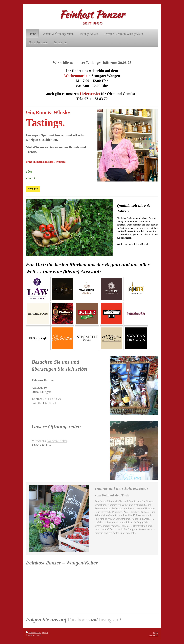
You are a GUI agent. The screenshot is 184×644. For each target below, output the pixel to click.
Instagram (109, 620)
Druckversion (33, 632)
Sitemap (45, 632)
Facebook (78, 620)
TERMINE (33, 189)
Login (156, 632)
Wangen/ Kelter (57, 441)
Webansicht (153, 635)
